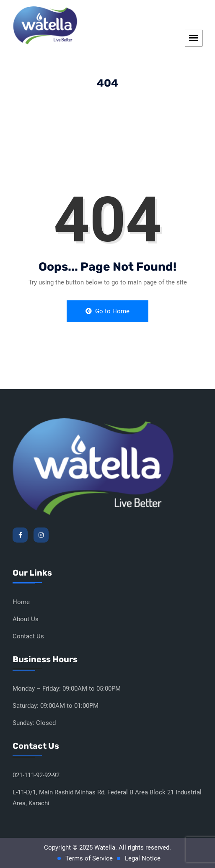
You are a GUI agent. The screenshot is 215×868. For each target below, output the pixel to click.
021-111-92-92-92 (36, 775)
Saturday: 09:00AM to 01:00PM (56, 706)
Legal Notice (143, 858)
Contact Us (28, 636)
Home (21, 602)
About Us (26, 619)
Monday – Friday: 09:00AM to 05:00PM (67, 689)
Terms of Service (89, 858)
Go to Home (107, 311)
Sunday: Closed (34, 723)
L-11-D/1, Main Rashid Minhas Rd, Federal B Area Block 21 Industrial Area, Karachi (107, 798)
